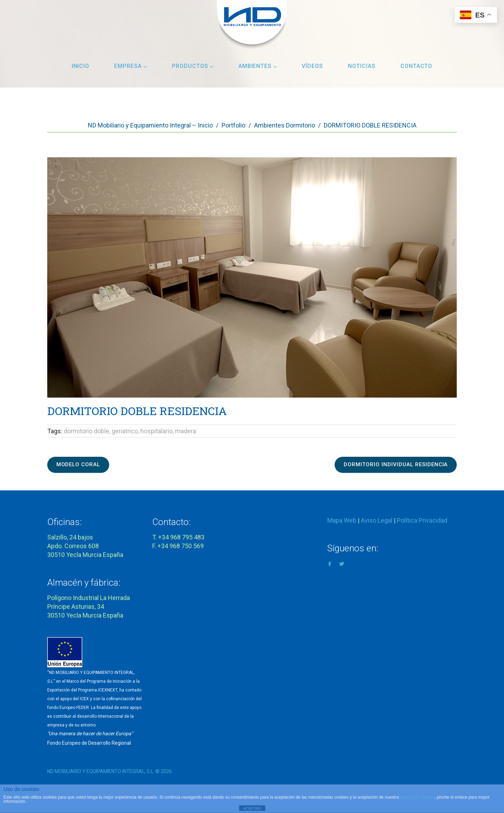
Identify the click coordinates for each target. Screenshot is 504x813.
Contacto (416, 66)
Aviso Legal (377, 518)
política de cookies (417, 797)
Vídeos (312, 66)
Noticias (362, 66)
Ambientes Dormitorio (285, 125)
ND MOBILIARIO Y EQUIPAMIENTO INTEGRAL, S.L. (101, 769)
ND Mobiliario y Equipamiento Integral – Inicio (150, 125)
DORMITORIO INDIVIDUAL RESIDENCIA (390, 464)
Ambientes (258, 66)
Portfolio (233, 125)
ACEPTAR (252, 808)
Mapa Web (342, 518)
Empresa (131, 66)
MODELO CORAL (83, 464)
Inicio (81, 66)
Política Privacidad (422, 518)
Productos (193, 66)
